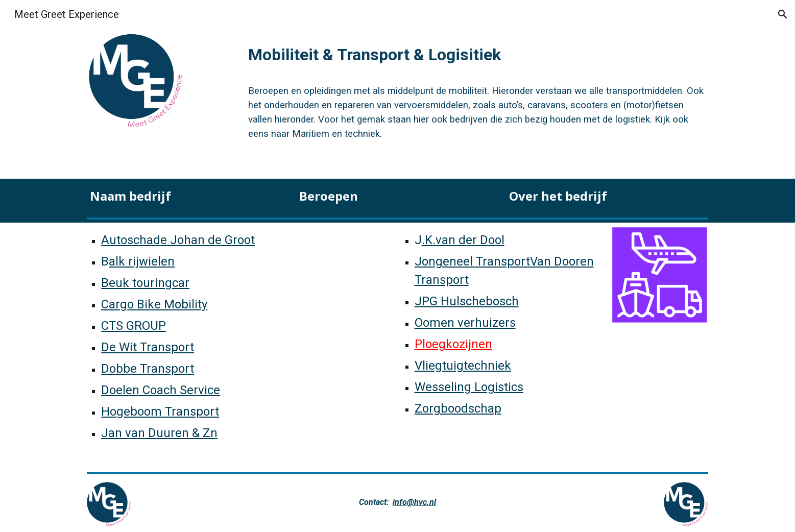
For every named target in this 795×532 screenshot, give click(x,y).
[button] (783, 14)
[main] (476, 52)
